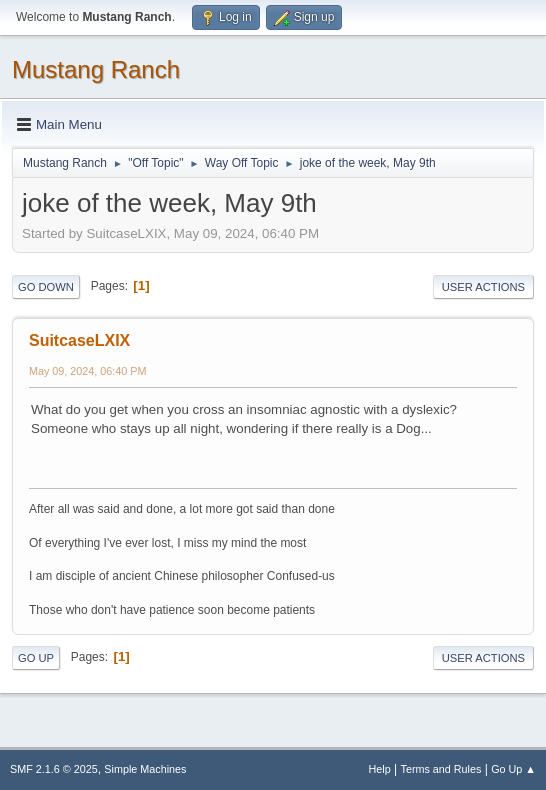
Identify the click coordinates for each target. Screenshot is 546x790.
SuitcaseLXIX (79, 340)
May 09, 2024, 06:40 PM (87, 371)
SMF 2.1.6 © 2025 (54, 769)
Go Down (46, 287)
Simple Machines (145, 769)
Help (380, 769)
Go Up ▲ (513, 769)
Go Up (36, 658)
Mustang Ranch (96, 69)
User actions (483, 287)
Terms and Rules (441, 769)
